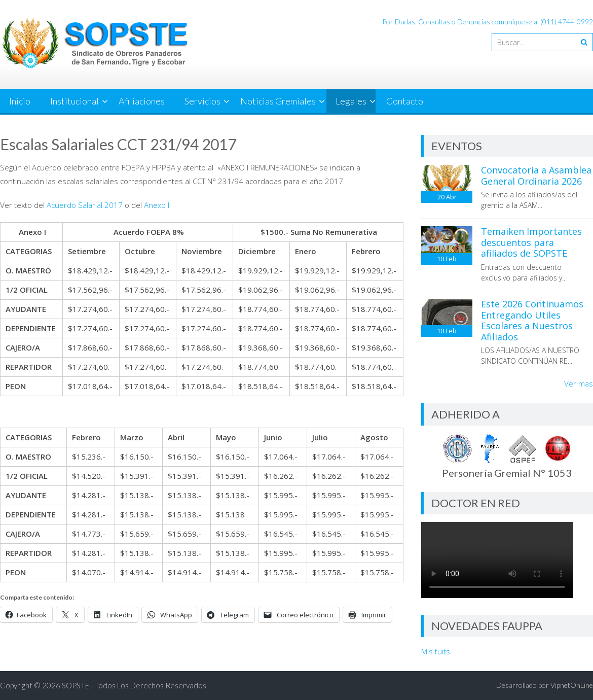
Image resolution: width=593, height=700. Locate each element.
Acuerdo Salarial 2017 (85, 205)
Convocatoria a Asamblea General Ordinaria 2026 (536, 176)
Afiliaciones (142, 101)
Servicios (202, 101)
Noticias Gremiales (278, 101)
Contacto (405, 101)
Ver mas (579, 383)
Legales (351, 101)
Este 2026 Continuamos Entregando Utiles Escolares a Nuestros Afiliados (532, 320)
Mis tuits (436, 651)
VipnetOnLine (572, 685)
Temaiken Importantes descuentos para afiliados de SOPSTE (531, 242)
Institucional (75, 101)
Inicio (20, 101)
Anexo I (157, 205)
